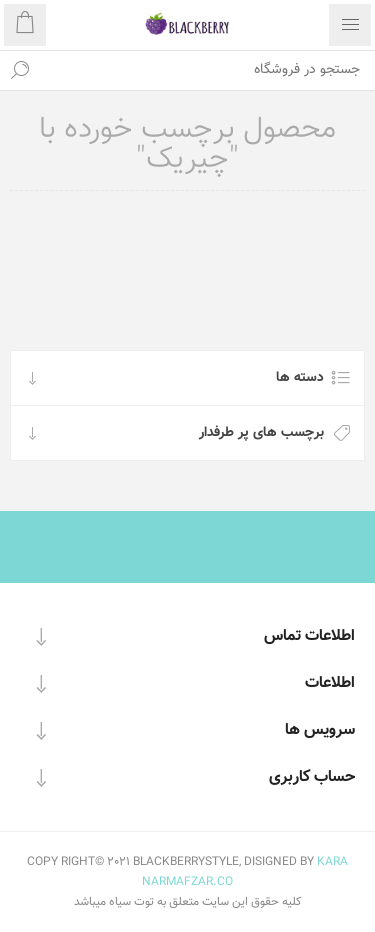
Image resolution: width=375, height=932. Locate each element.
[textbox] (207, 70)
